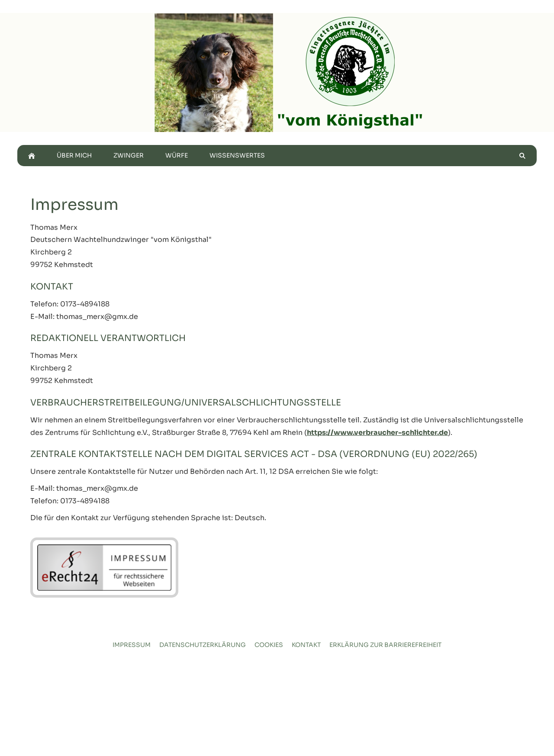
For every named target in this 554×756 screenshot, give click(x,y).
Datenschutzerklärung (203, 645)
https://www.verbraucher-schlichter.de (377, 433)
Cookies (269, 645)
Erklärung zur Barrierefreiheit (385, 645)
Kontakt (306, 645)
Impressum (132, 645)
